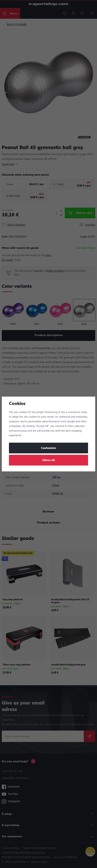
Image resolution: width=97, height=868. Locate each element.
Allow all (49, 460)
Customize (48, 448)
